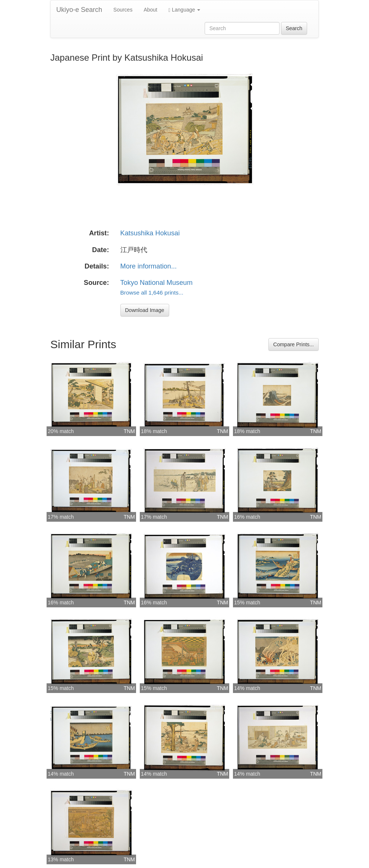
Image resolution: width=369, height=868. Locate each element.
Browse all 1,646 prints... (152, 292)
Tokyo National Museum (157, 283)
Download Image (145, 310)
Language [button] (184, 10)
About (150, 10)
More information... (149, 266)
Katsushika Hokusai (150, 233)
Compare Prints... (294, 344)
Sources (123, 10)
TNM (129, 431)
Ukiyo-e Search (79, 10)
